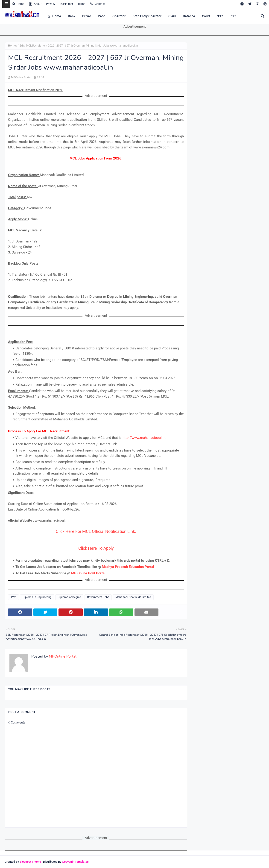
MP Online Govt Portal (88, 573)
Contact (97, 4)
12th (21, 46)
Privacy (51, 4)
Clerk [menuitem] (172, 16)
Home (18, 4)
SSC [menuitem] (220, 16)
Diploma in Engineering (37, 597)
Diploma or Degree (69, 597)
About (35, 4)
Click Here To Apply (96, 548)
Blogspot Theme (30, 862)
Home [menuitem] (54, 16)
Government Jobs (98, 597)
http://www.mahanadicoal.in (144, 438)
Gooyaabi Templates (75, 862)
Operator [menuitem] (119, 16)
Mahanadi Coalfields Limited (133, 597)
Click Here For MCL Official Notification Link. (96, 531)
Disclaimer (66, 4)
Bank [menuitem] (72, 16)
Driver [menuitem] (87, 16)
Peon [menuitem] (102, 16)
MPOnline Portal (21, 77)
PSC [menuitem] (233, 16)
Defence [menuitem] (189, 16)
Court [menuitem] (206, 16)
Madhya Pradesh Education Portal (128, 567)
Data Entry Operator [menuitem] (147, 16)
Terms (81, 4)
